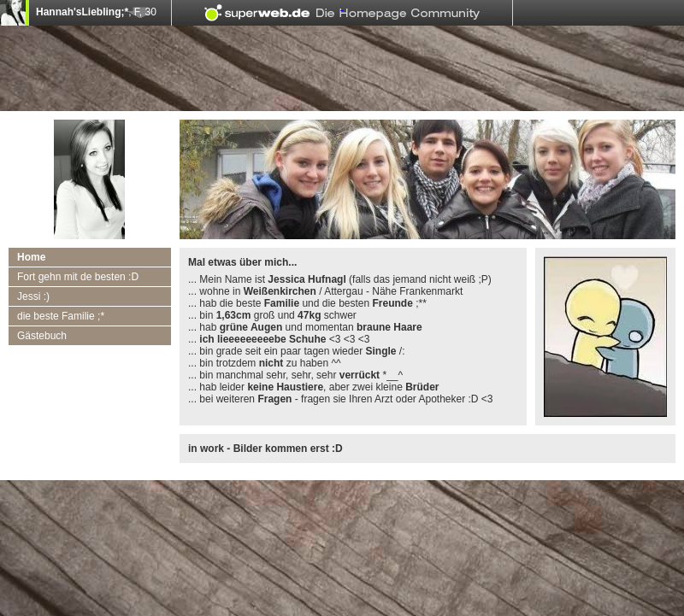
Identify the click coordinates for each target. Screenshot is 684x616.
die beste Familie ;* (61, 316)
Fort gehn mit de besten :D (78, 277)
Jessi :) (33, 296)
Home (31, 257)
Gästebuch (42, 336)
